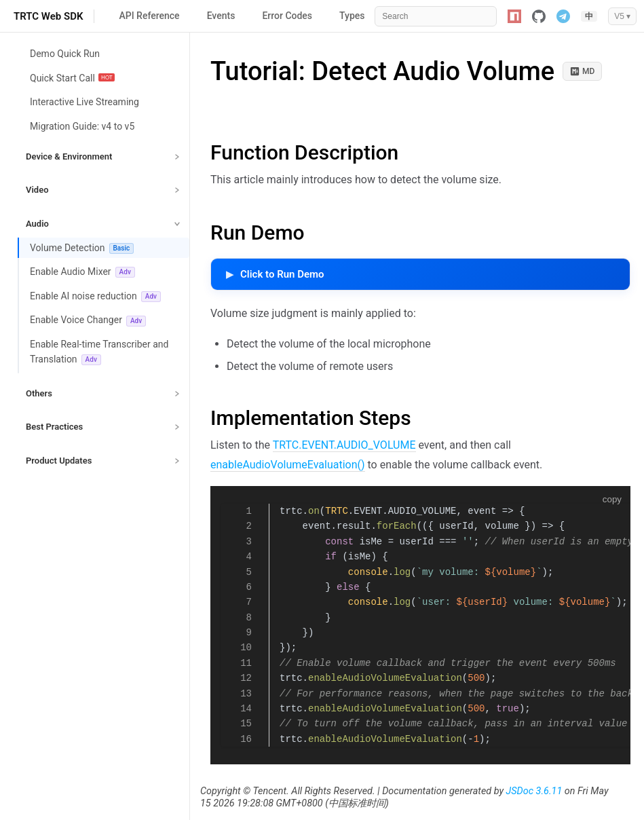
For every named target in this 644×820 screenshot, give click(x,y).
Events (221, 16)
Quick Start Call (72, 78)
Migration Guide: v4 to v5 (82, 126)
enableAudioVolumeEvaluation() (288, 465)
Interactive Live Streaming (84, 102)
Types (352, 16)
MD (582, 71)
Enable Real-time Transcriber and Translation (99, 352)
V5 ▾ (622, 16)
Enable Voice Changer (88, 320)
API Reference (149, 16)
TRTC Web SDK (48, 16)
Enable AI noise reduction (95, 296)
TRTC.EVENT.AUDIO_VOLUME (344, 445)
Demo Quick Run (65, 54)
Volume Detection (82, 248)
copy (612, 499)
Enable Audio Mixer (82, 272)
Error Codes (287, 16)
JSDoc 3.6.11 (534, 791)
